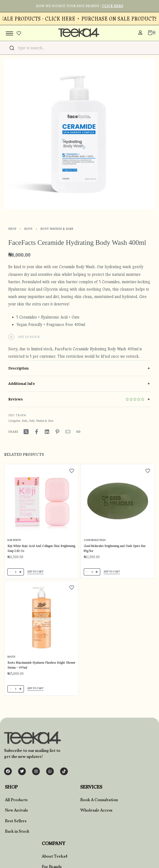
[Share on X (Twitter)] (26, 432)
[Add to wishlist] (72, 471)
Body (28, 229)
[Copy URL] (78, 432)
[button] (35, 572)
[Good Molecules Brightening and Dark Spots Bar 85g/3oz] (118, 501)
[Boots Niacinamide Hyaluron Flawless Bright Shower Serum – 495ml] (41, 618)
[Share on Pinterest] (57, 432)
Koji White (14, 540)
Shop (12, 229)
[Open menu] (9, 33)
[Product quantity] (16, 572)
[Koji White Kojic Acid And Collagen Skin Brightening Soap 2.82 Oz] (41, 501)
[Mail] (68, 432)
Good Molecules (95, 540)
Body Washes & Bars (57, 229)
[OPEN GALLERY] (79, 134)
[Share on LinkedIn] (47, 432)
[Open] (19, 33)
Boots (11, 657)
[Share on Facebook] (37, 432)
